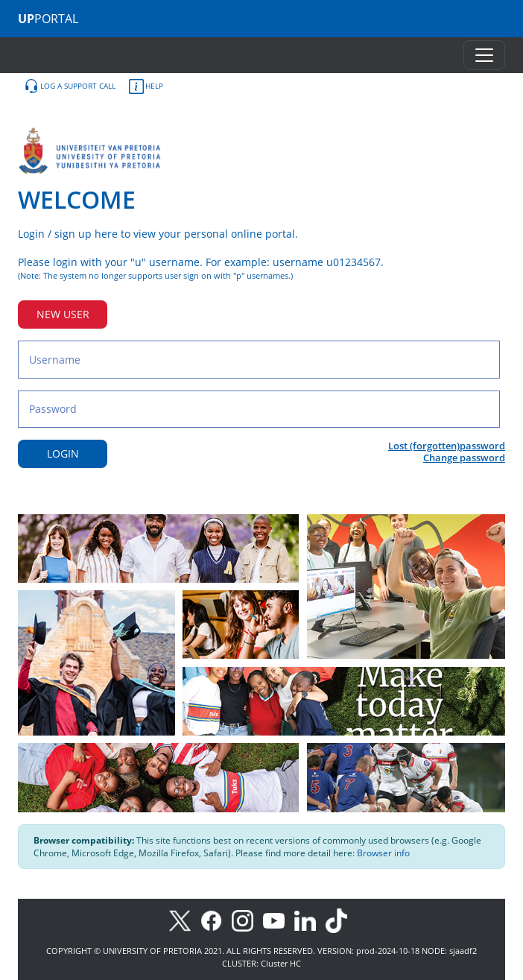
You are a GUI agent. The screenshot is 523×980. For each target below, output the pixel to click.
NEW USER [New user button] (63, 314)
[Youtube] (279, 920)
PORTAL (48, 19)
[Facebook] (216, 920)
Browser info (383, 853)
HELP (146, 86)
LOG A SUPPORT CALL (70, 86)
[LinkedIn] (309, 920)
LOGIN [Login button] (63, 453)
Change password (464, 458)
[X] (184, 920)
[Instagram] (247, 920)
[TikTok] (340, 920)
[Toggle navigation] (484, 55)
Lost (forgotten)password (447, 446)
